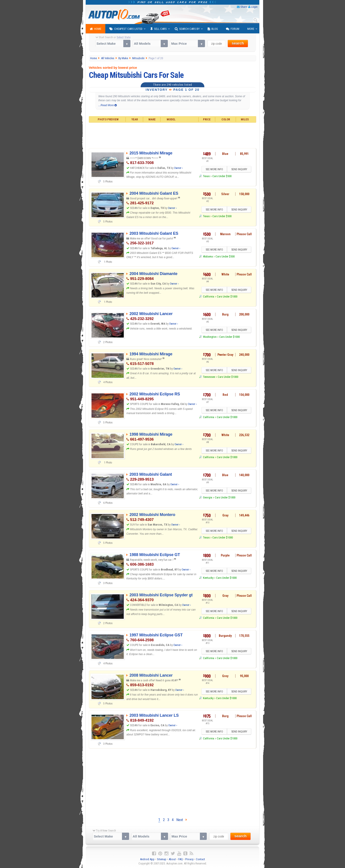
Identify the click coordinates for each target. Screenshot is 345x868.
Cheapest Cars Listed (126, 29)
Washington (210, 337)
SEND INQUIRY (239, 170)
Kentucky (208, 578)
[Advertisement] (173, 135)
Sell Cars (159, 29)
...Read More (108, 105)
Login (254, 7)
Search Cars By (187, 29)
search (238, 43)
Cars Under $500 (222, 176)
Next (182, 820)
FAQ (181, 859)
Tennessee (209, 377)
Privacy (189, 859)
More (251, 29)
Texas (206, 176)
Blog (213, 29)
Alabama (208, 256)
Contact (200, 859)
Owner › (179, 168)
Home (95, 29)
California (209, 297)
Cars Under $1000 (227, 297)
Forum (233, 29)
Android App (147, 859)
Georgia (208, 497)
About (172, 859)
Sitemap (162, 859)
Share (244, 7)
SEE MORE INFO (214, 170)
